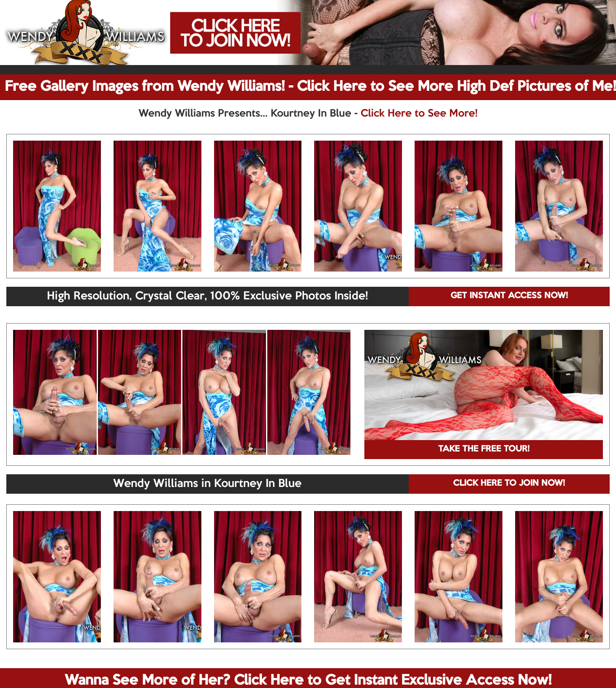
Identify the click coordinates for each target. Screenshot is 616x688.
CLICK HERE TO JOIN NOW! (509, 484)
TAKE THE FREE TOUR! (484, 449)
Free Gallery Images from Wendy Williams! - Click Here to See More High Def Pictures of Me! (310, 87)
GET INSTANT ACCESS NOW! (509, 296)
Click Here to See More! (419, 114)
